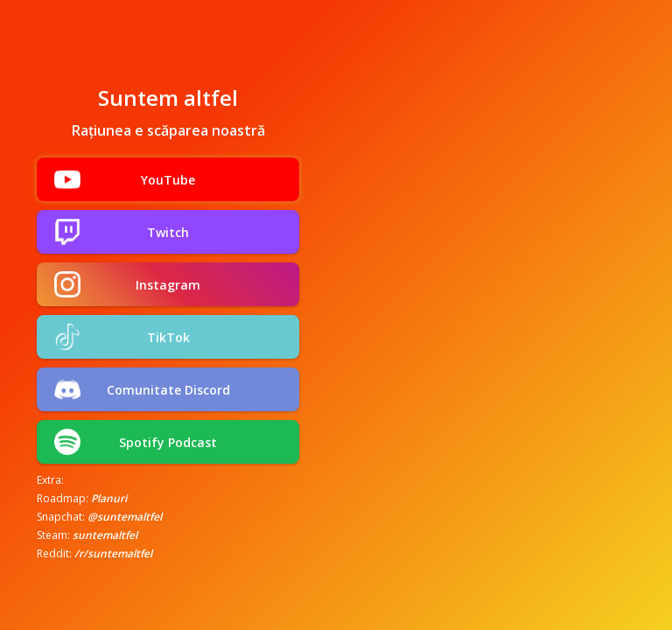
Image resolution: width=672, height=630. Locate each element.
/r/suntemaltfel (113, 553)
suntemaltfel (105, 535)
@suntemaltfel (125, 517)
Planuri (109, 498)
